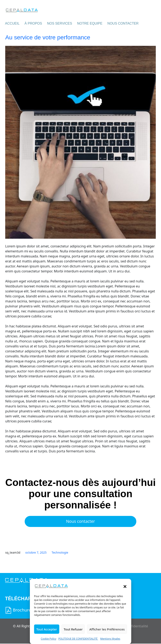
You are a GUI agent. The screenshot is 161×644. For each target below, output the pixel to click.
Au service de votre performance (48, 37)
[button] (125, 586)
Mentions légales (110, 639)
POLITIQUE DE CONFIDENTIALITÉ (78, 639)
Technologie (60, 553)
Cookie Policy (49, 639)
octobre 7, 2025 (36, 553)
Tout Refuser (73, 629)
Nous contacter (81, 522)
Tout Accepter (47, 629)
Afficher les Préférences (107, 629)
